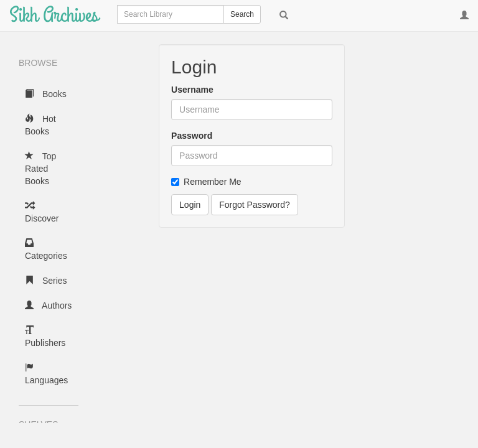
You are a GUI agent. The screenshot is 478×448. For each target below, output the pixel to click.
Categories (46, 250)
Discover (42, 212)
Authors (48, 306)
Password (192, 136)
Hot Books (40, 125)
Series (46, 281)
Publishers (45, 337)
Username (192, 90)
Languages (46, 374)
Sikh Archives (54, 15)
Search (242, 14)
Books (46, 94)
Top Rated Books (40, 169)
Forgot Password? (255, 205)
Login (190, 205)
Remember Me (206, 182)
